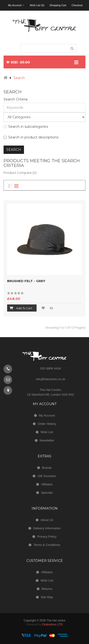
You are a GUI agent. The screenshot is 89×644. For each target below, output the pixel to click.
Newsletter (47, 440)
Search (19, 78)
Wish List (47, 432)
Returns (47, 589)
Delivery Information (47, 528)
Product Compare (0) (20, 173)
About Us (47, 520)
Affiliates (47, 484)
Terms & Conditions (47, 545)
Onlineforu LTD (52, 624)
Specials (47, 493)
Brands (47, 468)
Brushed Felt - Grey (26, 281)
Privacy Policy (47, 537)
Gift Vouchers (47, 476)
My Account (47, 415)
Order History (47, 424)
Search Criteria (16, 99)
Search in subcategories (26, 127)
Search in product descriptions (31, 137)
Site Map (47, 597)
